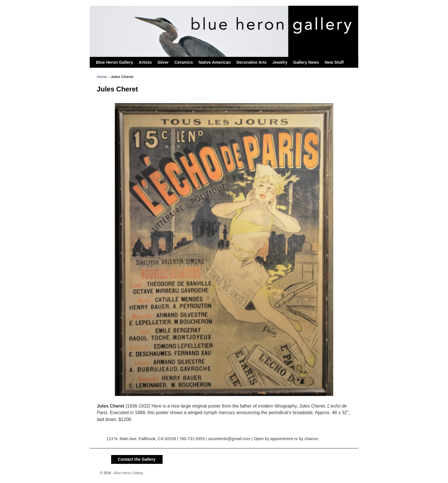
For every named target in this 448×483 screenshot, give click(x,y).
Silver (163, 62)
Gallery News (306, 62)
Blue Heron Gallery (115, 62)
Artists (145, 62)
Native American (215, 62)
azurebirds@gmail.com (229, 439)
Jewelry (280, 62)
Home (102, 77)
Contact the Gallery (137, 459)
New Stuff (334, 62)
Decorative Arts (251, 62)
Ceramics (184, 62)
